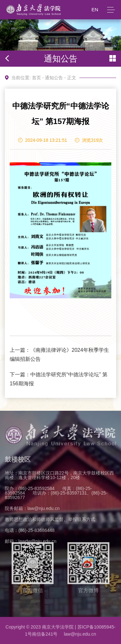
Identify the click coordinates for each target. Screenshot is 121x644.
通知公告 (54, 78)
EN (95, 10)
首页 (36, 78)
